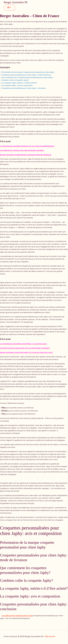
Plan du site (50, 636)
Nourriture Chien (14, 616)
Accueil (4, 616)
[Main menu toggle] (9, 7)
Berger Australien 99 (16, 2)
